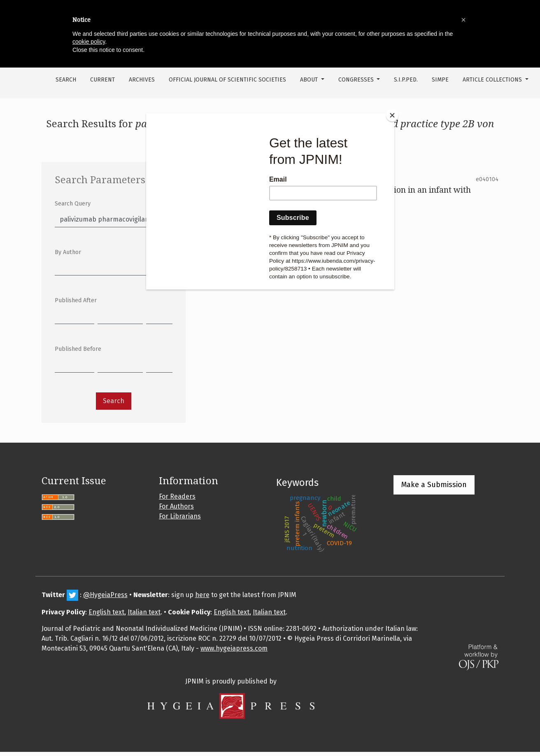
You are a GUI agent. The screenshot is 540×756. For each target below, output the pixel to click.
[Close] (392, 115)
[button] (463, 20)
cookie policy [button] (89, 42)
